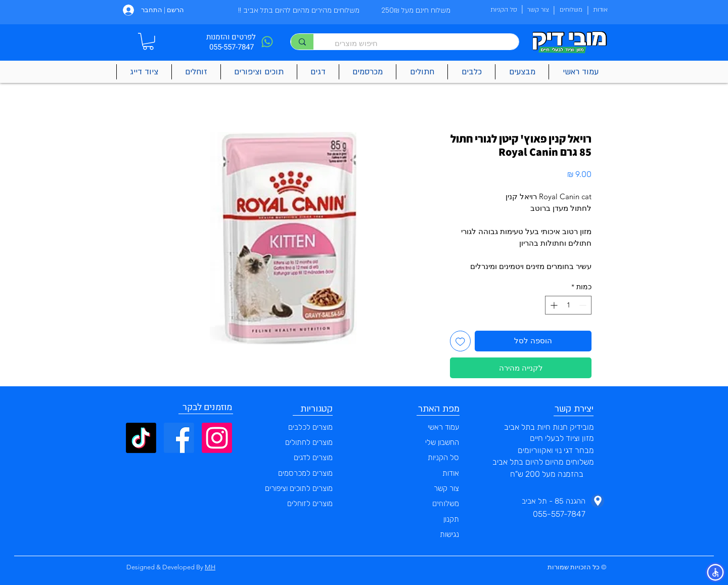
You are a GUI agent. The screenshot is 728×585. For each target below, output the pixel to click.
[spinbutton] (568, 305)
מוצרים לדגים (313, 458)
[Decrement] (584, 305)
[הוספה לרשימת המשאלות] (460, 341)
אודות (451, 473)
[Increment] (553, 305)
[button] (148, 41)
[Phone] (267, 42)
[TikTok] (141, 438)
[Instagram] (217, 438)
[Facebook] (179, 438)
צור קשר (446, 488)
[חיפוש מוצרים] (421, 43)
